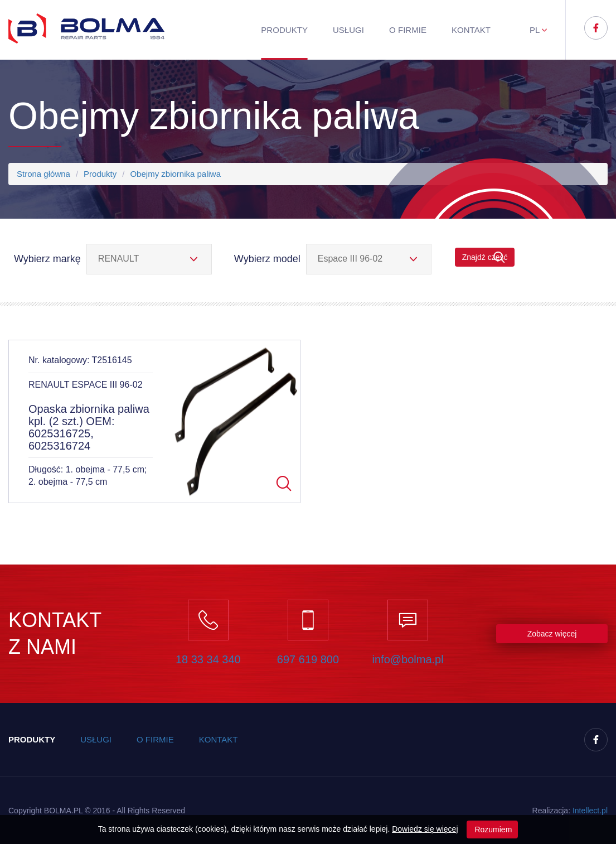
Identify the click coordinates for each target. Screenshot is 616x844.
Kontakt (471, 30)
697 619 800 (308, 659)
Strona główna (43, 174)
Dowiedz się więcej (425, 829)
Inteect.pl (590, 811)
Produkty (284, 30)
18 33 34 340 (208, 659)
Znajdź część (485, 257)
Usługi (348, 30)
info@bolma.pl (408, 659)
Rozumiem (493, 829)
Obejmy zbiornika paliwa (175, 174)
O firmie (408, 30)
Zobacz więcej (552, 634)
